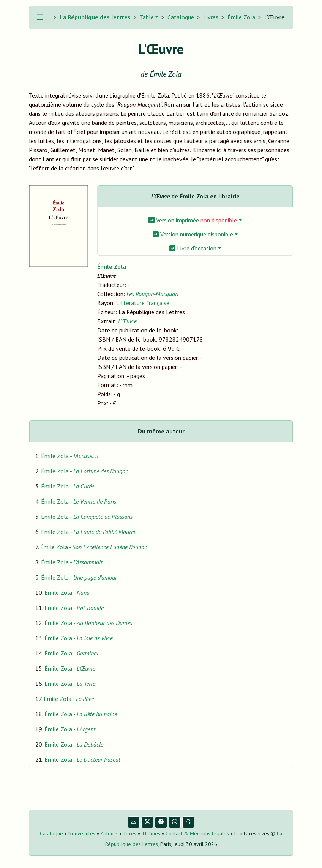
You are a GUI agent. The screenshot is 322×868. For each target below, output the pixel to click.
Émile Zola (241, 17)
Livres (211, 17)
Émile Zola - (69, 456)
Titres (130, 833)
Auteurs (109, 833)
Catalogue (181, 17)
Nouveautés (82, 833)
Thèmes (151, 833)
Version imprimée (193, 220)
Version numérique (193, 234)
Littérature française (143, 303)
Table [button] (146, 17)
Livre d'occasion (193, 248)
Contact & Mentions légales (197, 833)
